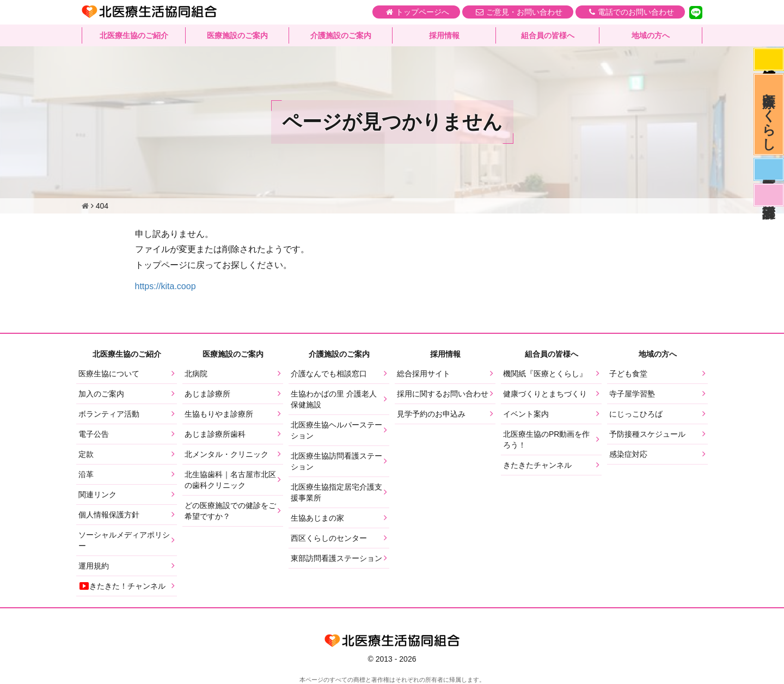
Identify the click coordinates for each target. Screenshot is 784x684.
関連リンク (97, 494)
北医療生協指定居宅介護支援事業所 (336, 492)
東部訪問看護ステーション (336, 558)
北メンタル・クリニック (226, 454)
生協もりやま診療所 (219, 414)
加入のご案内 (101, 394)
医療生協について (109, 374)
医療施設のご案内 (237, 35)
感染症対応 (769, 59)
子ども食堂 (628, 374)
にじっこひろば (636, 414)
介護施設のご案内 (341, 35)
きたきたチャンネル (537, 465)
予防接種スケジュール (647, 434)
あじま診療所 (207, 394)
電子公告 (94, 434)
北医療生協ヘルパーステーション (336, 430)
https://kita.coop (166, 286)
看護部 (769, 195)
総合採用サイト (424, 374)
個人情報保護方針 (109, 515)
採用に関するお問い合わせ (443, 394)
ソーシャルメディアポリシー (124, 540)
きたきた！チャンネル (122, 586)
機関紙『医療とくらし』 (545, 374)
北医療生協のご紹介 (134, 35)
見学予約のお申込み (431, 414)
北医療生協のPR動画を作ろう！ (546, 439)
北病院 (196, 374)
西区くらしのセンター (329, 538)
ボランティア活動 (109, 414)
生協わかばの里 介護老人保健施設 (334, 399)
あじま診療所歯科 (215, 434)
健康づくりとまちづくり (545, 394)
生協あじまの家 (317, 518)
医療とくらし (769, 114)
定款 (86, 454)
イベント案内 (526, 414)
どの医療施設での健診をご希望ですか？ (230, 511)
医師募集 (769, 169)
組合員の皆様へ (548, 35)
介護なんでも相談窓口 (329, 374)
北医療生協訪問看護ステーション (336, 461)
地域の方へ (651, 35)
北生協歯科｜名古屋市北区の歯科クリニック (230, 480)
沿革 (86, 474)
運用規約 (94, 566)
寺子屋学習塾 (632, 394)
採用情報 (444, 35)
